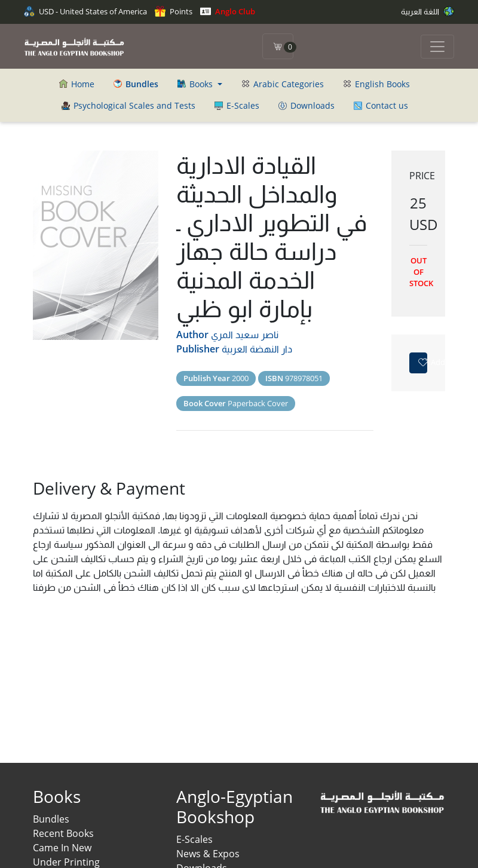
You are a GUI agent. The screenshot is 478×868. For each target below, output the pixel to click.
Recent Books (63, 833)
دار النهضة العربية (257, 349)
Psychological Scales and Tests (128, 105)
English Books (376, 84)
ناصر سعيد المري (245, 335)
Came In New (62, 848)
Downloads (307, 105)
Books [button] (196, 84)
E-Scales (237, 105)
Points (174, 11)
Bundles (51, 819)
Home (77, 84)
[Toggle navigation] (437, 47)
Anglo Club (228, 11)
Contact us (381, 105)
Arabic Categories (283, 84)
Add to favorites (422, 362)
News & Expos (208, 854)
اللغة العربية (428, 11)
